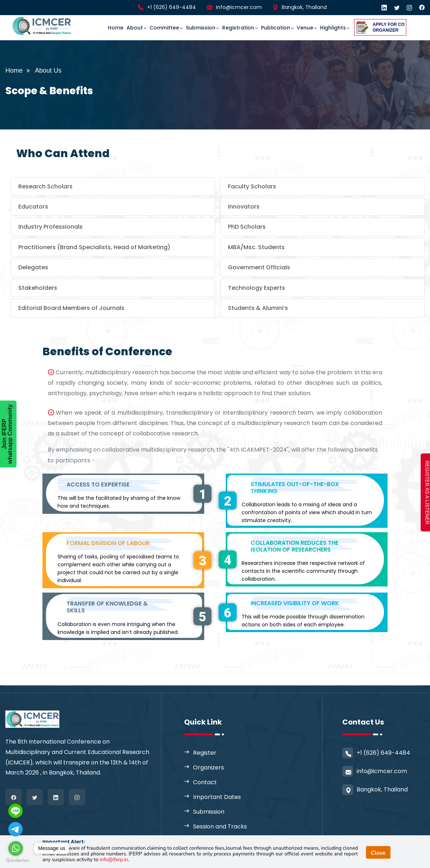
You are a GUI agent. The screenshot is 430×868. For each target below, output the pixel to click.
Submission (201, 28)
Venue (305, 28)
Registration (238, 28)
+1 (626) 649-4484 (171, 7)
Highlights (333, 28)
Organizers (209, 768)
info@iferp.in (114, 860)
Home (116, 28)
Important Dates (217, 797)
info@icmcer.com (239, 7)
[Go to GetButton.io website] (17, 861)
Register (205, 753)
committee (164, 28)
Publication (276, 28)
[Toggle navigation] (87, 21)
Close (378, 853)
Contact (205, 782)
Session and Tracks (220, 826)
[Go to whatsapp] (16, 848)
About (135, 28)
